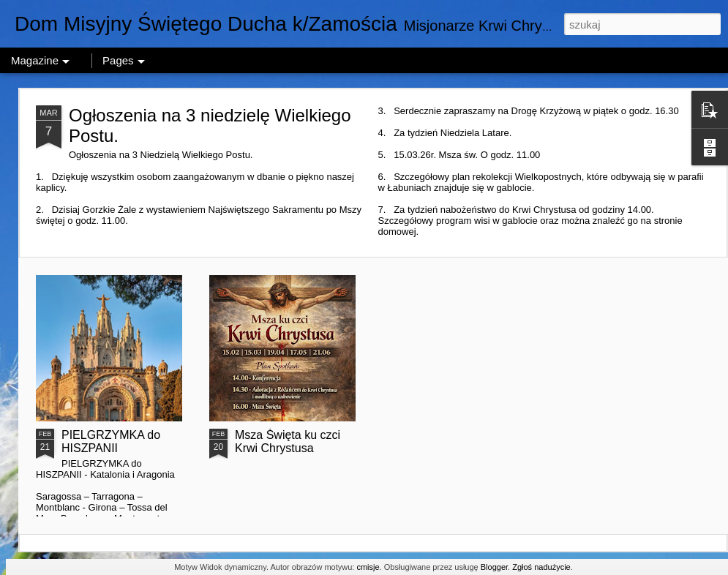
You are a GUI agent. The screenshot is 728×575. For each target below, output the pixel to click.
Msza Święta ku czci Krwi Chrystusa (288, 441)
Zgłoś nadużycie (541, 567)
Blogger (494, 567)
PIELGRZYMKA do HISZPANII (111, 441)
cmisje (368, 567)
